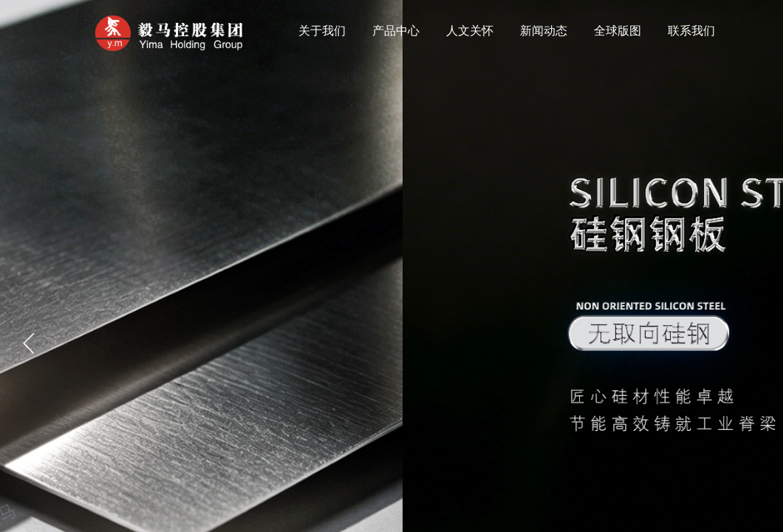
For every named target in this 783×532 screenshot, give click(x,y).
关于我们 (322, 31)
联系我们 (691, 31)
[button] (29, 344)
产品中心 (396, 31)
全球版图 (618, 31)
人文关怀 (470, 31)
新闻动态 (544, 31)
